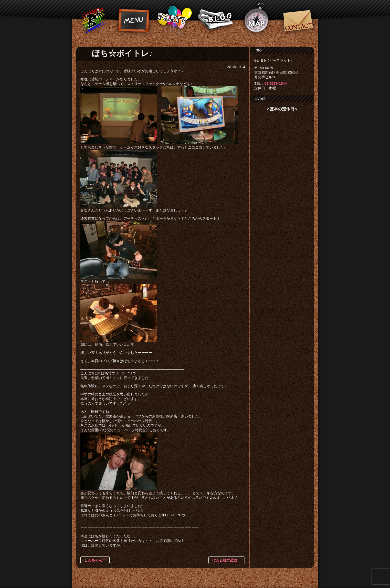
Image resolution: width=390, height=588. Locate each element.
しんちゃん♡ (95, 560)
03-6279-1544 (276, 83)
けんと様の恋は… (227, 560)
